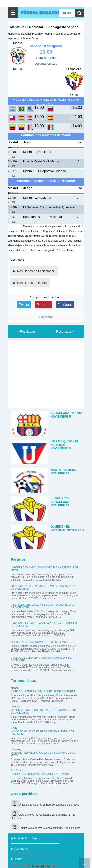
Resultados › (65, 331)
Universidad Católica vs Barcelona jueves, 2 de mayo (49, 805)
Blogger (60, 866)
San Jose (16, 771)
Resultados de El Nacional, (36, 271)
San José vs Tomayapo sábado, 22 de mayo (40, 774)
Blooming (16, 749)
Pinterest (43, 305)
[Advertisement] (47, 374)
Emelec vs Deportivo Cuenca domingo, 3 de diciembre (50, 828)
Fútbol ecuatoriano (46, 13)
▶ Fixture (17, 859)
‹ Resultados (27, 331)
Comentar (46, 317)
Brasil (14, 728)
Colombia (16, 707)
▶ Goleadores (20, 849)
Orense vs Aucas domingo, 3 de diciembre (40, 642)
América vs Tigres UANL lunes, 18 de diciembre (43, 691)
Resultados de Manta (32, 283)
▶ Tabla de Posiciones (25, 838)
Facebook (65, 305)
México (15, 688)
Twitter (24, 305)
